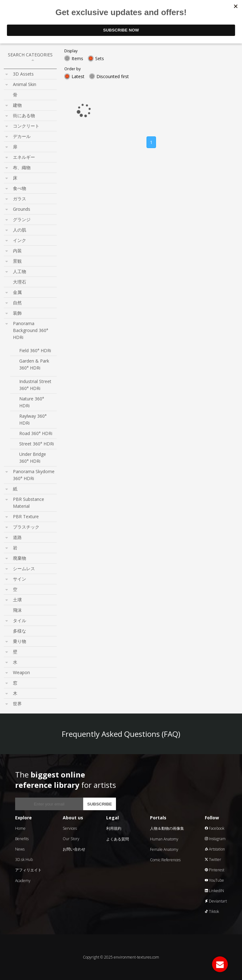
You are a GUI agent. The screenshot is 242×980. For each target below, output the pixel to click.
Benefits (22, 839)
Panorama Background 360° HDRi (31, 330)
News (20, 849)
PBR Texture (26, 516)
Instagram (215, 839)
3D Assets (23, 74)
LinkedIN (214, 891)
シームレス (24, 568)
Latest (78, 76)
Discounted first (113, 76)
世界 (17, 704)
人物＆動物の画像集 (167, 828)
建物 (17, 105)
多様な (20, 631)
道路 (17, 537)
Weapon (21, 672)
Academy (23, 881)
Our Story (71, 839)
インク (20, 240)
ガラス (20, 199)
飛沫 (17, 610)
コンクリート (26, 126)
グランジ (22, 219)
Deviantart (216, 901)
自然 (17, 303)
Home (20, 828)
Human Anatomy (164, 839)
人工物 (20, 271)
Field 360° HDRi (35, 350)
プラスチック (26, 527)
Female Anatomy (164, 849)
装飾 (17, 313)
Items (77, 58)
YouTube (214, 880)
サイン (20, 579)
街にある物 (24, 115)
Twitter (213, 860)
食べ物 (20, 188)
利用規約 (114, 828)
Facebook (215, 828)
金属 (17, 292)
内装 (17, 251)
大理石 (20, 282)
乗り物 (20, 641)
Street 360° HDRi (37, 444)
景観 (17, 261)
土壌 (17, 600)
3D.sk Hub (24, 860)
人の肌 (20, 230)
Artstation (215, 849)
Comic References (165, 860)
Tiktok (212, 911)
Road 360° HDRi (36, 433)
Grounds (22, 209)
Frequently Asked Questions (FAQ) (121, 734)
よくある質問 (118, 839)
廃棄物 (20, 558)
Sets (100, 58)
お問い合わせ (74, 849)
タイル (20, 620)
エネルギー (24, 157)
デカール (22, 136)
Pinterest (215, 870)
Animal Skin (25, 84)
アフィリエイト (28, 870)
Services (70, 828)
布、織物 (22, 167)
